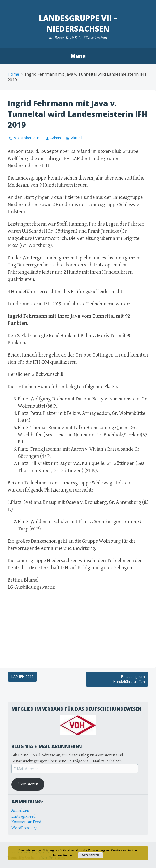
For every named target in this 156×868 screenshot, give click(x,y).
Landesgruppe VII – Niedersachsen (78, 23)
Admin (56, 138)
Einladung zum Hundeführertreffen (129, 679)
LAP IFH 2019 (22, 677)
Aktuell (77, 138)
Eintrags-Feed (23, 816)
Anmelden (20, 811)
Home (13, 74)
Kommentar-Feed (26, 822)
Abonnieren (28, 784)
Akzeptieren (90, 855)
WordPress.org (25, 828)
